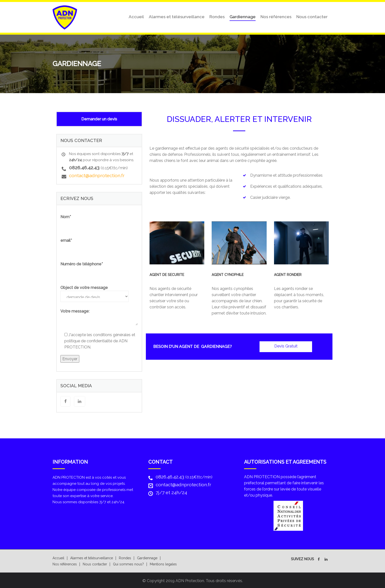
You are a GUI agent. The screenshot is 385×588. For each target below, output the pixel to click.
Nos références (276, 16)
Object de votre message (84, 287)
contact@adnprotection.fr (97, 175)
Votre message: (75, 310)
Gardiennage (243, 16)
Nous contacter (312, 16)
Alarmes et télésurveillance (177, 16)
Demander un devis (99, 118)
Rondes (217, 16)
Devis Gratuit (286, 345)
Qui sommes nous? (128, 564)
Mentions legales (163, 564)
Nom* (66, 216)
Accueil (136, 16)
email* (66, 240)
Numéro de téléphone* (82, 263)
